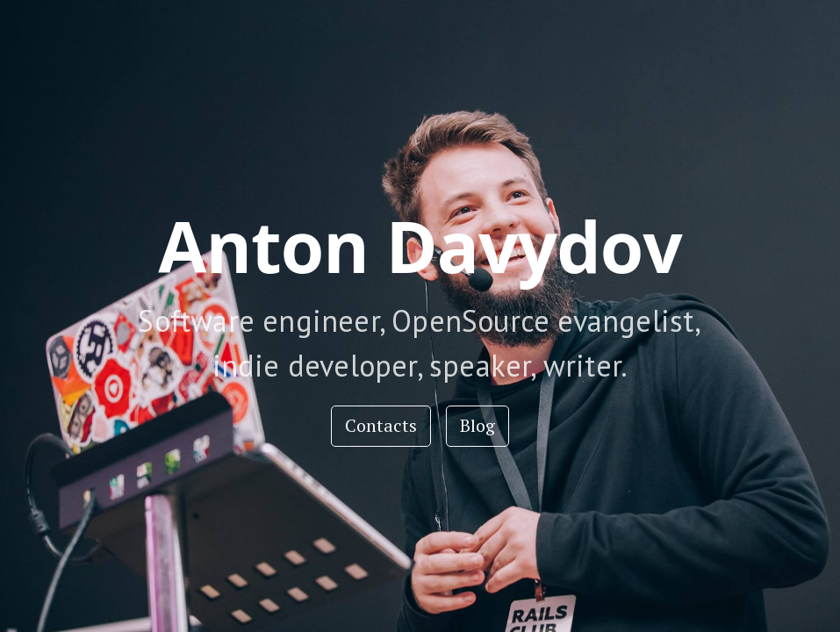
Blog (477, 425)
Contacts (381, 425)
